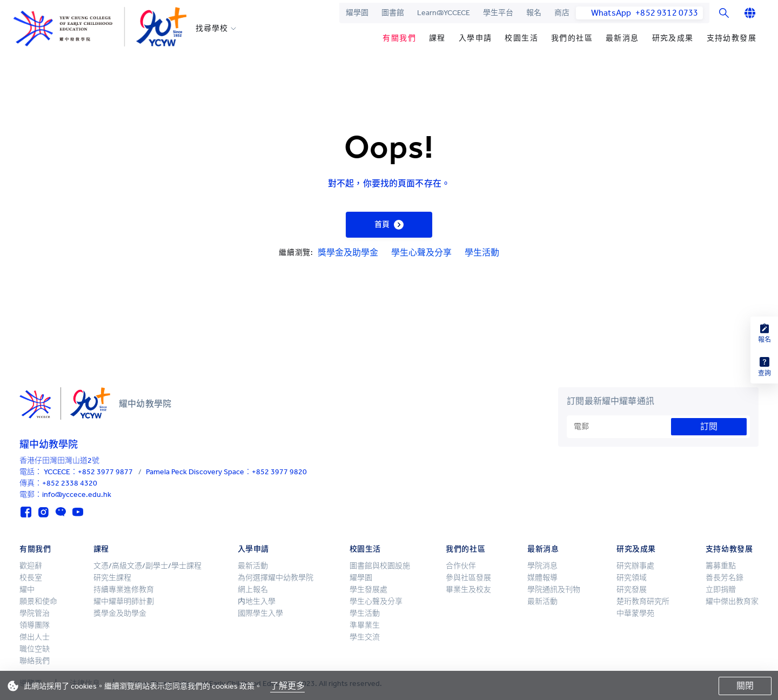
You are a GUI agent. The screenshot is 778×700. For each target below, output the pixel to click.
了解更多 (287, 686)
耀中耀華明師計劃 (124, 601)
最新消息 (622, 38)
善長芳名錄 (725, 578)
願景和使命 (38, 601)
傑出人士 (35, 637)
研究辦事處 (635, 566)
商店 (562, 13)
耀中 (27, 590)
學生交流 (365, 637)
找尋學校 (212, 29)
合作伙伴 (461, 566)
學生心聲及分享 (421, 253)
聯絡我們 (35, 661)
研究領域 (632, 578)
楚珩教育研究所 (643, 601)
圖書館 (393, 13)
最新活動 (253, 566)
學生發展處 (368, 590)
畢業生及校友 (468, 590)
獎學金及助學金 (348, 253)
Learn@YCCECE (444, 13)
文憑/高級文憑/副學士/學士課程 (147, 566)
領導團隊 (35, 625)
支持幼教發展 (732, 38)
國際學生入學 (260, 613)
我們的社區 (572, 38)
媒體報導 (542, 578)
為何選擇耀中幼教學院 (276, 578)
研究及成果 (673, 38)
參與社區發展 (468, 578)
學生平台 (498, 13)
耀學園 (357, 13)
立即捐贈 (721, 590)
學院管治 (35, 613)
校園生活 (521, 38)
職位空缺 (35, 649)
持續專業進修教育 (124, 590)
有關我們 (399, 38)
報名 (534, 13)
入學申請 (475, 38)
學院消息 (542, 566)
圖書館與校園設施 (380, 566)
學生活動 (482, 253)
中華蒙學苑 (635, 613)
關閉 (745, 686)
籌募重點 (721, 566)
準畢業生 (365, 625)
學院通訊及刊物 (554, 590)
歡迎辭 (31, 566)
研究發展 (632, 590)
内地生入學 (257, 601)
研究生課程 (112, 578)
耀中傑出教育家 (732, 601)
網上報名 (253, 590)
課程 (437, 38)
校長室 (31, 578)
